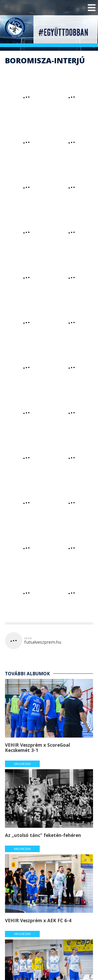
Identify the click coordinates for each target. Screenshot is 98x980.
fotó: (28, 638)
